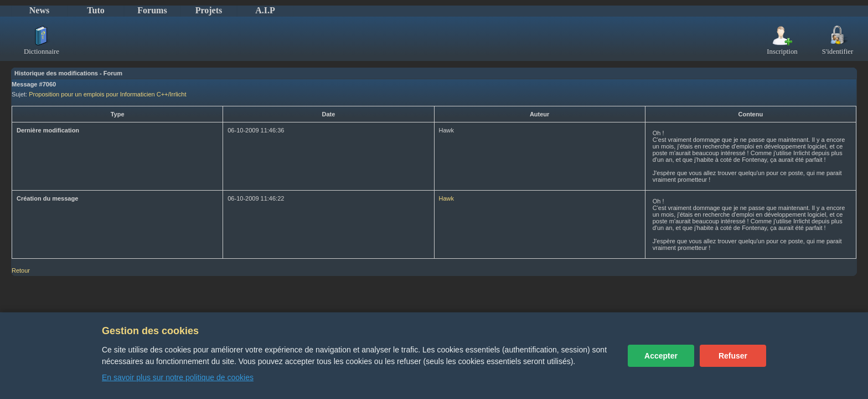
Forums (152, 10)
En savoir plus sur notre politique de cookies (178, 377)
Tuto (95, 10)
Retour (21, 270)
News (39, 10)
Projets (209, 10)
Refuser (733, 356)
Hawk (447, 198)
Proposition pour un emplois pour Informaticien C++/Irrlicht (107, 94)
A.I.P (265, 10)
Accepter (661, 356)
